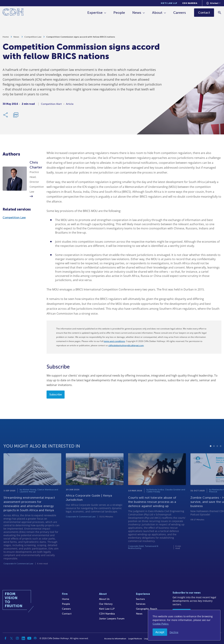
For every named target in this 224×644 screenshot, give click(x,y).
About (157, 13)
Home (6, 38)
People (119, 13)
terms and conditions (114, 341)
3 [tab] (217, 456)
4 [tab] (221, 456)
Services (141, 604)
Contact (67, 614)
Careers (180, 13)
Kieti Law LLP (169, 3)
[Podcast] (35, 638)
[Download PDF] (16, 116)
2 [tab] (214, 456)
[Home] (13, 13)
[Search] (220, 12)
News (137, 13)
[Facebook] (5, 638)
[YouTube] (29, 638)
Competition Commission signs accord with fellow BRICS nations (81, 38)
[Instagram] (17, 638)
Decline (174, 632)
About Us (104, 599)
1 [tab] (211, 456)
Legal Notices (135, 639)
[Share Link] (6, 116)
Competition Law (33, 38)
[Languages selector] (213, 3)
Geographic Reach (147, 609)
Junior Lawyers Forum (112, 619)
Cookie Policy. (161, 624)
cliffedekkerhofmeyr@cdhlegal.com (126, 345)
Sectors (140, 599)
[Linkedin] (23, 638)
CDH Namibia (190, 3)
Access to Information (115, 639)
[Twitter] (11, 638)
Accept (160, 632)
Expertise (95, 13)
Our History (106, 604)
